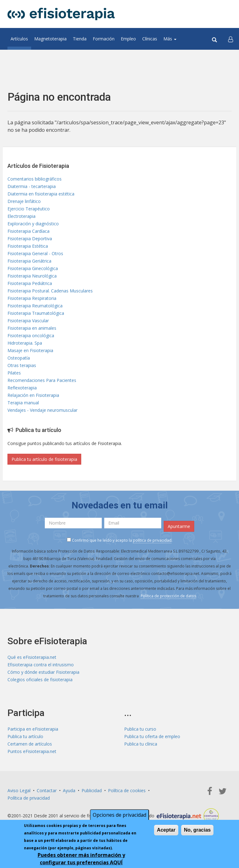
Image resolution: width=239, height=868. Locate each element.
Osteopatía (19, 358)
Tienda (80, 39)
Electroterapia (21, 216)
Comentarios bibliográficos (35, 179)
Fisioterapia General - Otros (35, 253)
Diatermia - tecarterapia (32, 186)
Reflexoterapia (22, 388)
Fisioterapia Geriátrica (29, 261)
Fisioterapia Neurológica (32, 276)
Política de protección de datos (168, 596)
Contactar (47, 790)
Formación (104, 39)
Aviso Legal (19, 790)
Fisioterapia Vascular (28, 321)
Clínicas (150, 39)
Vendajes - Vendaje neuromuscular (42, 410)
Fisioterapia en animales (32, 328)
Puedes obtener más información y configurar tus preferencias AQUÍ (81, 860)
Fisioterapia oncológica (31, 335)
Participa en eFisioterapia (33, 729)
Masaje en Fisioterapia (30, 350)
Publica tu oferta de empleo (152, 736)
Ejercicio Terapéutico (29, 209)
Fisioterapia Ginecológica (33, 268)
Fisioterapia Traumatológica (36, 313)
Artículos (19, 39)
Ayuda (69, 790)
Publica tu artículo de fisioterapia (44, 459)
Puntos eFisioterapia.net (32, 751)
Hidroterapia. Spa (25, 343)
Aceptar (166, 831)
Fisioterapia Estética (28, 246)
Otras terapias (22, 365)
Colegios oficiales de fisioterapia (40, 680)
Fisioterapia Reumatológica (35, 306)
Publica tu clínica (141, 744)
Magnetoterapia (50, 39)
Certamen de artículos (30, 744)
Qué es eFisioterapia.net (32, 657)
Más (170, 39)
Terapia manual (23, 403)
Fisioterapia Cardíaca (28, 231)
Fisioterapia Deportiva (30, 239)
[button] (231, 39)
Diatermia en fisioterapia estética (41, 194)
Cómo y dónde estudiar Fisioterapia (43, 672)
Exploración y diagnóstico (33, 224)
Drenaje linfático (24, 201)
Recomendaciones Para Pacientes (42, 380)
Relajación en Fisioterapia (33, 395)
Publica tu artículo (25, 736)
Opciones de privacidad (119, 816)
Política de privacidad (29, 798)
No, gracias (197, 831)
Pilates (14, 373)
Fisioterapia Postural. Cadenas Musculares (50, 291)
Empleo (128, 39)
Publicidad (92, 790)
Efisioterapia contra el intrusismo (41, 665)
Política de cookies (127, 790)
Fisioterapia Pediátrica (30, 283)
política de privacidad (152, 540)
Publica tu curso (140, 729)
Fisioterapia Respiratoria (32, 298)
